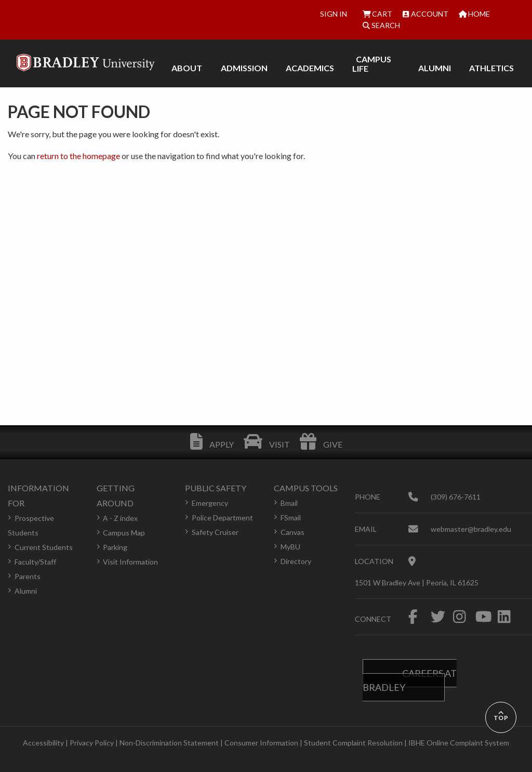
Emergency (210, 503)
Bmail (289, 503)
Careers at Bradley (410, 680)
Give (321, 444)
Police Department (222, 518)
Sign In (334, 14)
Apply (212, 444)
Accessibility (43, 743)
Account (425, 14)
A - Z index (120, 518)
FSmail (291, 518)
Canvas (292, 532)
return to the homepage (78, 156)
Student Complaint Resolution (353, 743)
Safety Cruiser (215, 532)
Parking (115, 547)
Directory (296, 561)
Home (475, 14)
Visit (267, 444)
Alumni (26, 591)
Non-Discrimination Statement (169, 743)
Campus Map (124, 533)
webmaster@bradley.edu (471, 529)
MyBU (290, 547)
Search (381, 25)
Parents (28, 576)
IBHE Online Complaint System (459, 743)
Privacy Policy (92, 743)
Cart (378, 14)
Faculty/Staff (35, 562)
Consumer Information (261, 743)
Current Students (44, 547)
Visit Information (130, 562)
